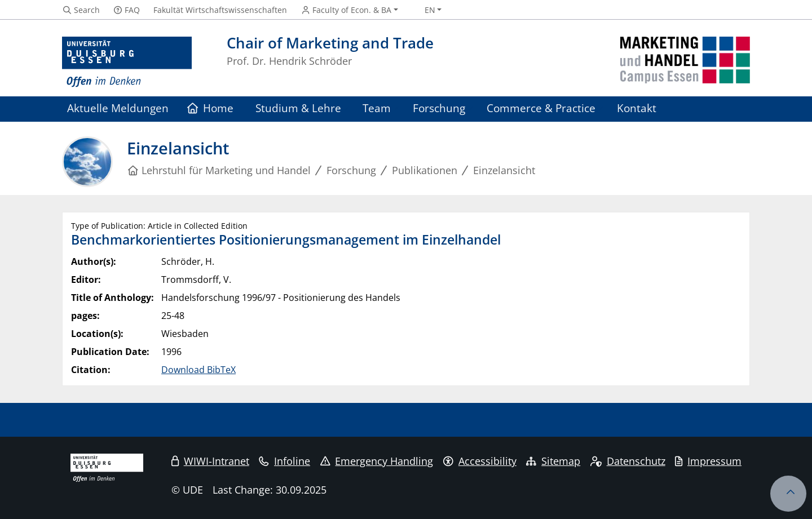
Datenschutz (628, 461)
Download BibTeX (198, 370)
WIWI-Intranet (210, 461)
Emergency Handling (377, 461)
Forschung (439, 108)
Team (377, 108)
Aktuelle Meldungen (118, 108)
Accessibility (480, 461)
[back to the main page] (685, 62)
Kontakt (637, 108)
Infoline (284, 461)
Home (211, 108)
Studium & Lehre (298, 108)
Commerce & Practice (541, 108)
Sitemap (553, 461)
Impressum (708, 461)
